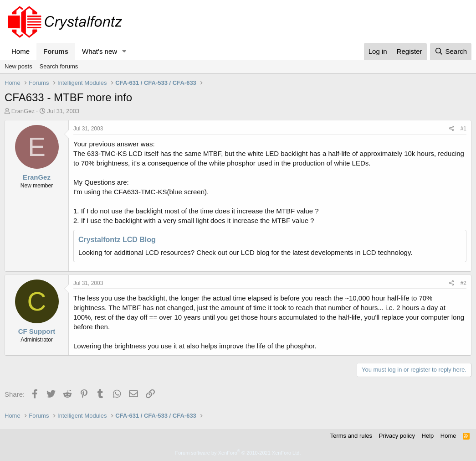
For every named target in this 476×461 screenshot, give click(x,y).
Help (428, 436)
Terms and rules (351, 436)
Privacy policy (397, 436)
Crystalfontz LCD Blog (117, 240)
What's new (100, 51)
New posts (18, 66)
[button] (124, 51)
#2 (463, 283)
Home (20, 51)
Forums (56, 51)
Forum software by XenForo (238, 453)
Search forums (59, 66)
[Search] (451, 51)
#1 (463, 129)
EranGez (23, 111)
